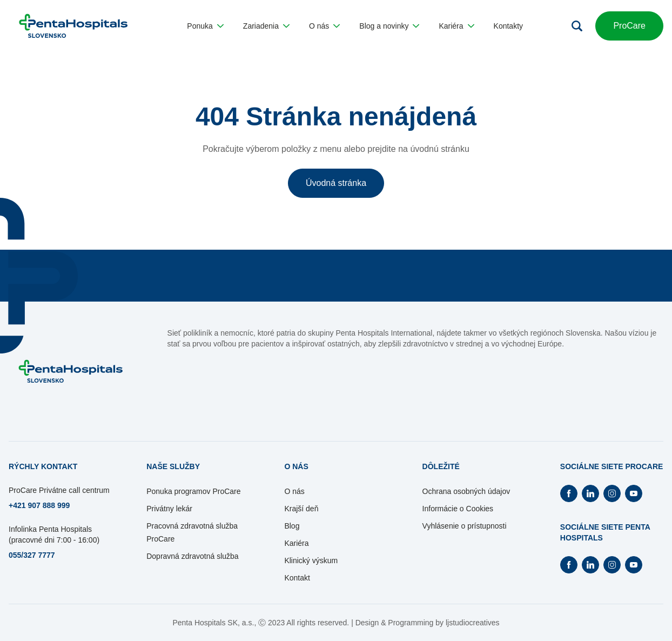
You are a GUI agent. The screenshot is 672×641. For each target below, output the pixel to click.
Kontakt (297, 578)
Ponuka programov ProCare (193, 491)
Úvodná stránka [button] (336, 183)
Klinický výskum (311, 560)
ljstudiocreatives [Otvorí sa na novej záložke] (473, 623)
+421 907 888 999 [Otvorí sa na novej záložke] (39, 505)
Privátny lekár (169, 509)
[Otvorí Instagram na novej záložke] (612, 493)
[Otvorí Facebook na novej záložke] (569, 493)
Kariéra (296, 543)
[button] (205, 26)
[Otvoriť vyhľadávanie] (577, 26)
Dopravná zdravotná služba (192, 556)
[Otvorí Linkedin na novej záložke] (590, 493)
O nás (294, 491)
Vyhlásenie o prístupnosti (465, 526)
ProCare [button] (629, 26)
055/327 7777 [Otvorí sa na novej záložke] (32, 555)
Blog (292, 526)
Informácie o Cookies (458, 509)
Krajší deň (301, 509)
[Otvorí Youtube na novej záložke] (634, 493)
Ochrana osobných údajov (466, 491)
